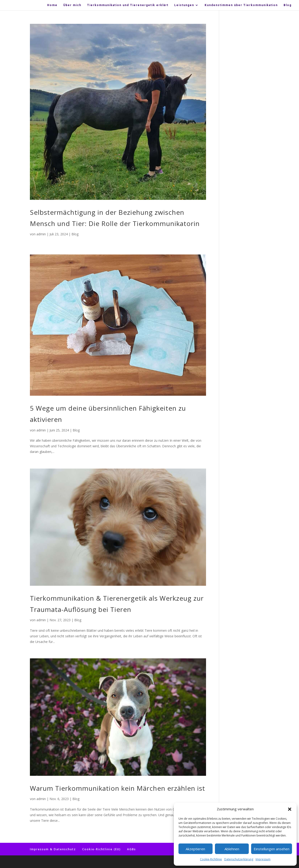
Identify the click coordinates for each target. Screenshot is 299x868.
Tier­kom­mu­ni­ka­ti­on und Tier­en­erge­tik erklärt (128, 5)
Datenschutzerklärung (239, 859)
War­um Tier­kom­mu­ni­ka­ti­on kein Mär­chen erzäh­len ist (117, 788)
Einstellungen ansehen (272, 849)
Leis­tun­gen (184, 5)
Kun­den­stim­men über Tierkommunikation (241, 5)
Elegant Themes (57, 862)
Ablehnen (232, 849)
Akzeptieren (195, 849)
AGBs (132, 849)
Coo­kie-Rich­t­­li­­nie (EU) (101, 849)
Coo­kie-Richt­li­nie (211, 859)
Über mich (72, 5)
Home (52, 5)
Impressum (263, 859)
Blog (288, 5)
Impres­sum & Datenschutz (53, 849)
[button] (290, 809)
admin (41, 234)
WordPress (94, 862)
